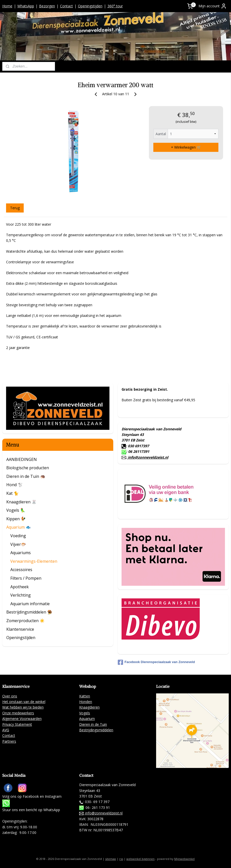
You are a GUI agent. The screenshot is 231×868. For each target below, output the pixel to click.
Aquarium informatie (30, 604)
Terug (15, 208)
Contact (66, 6)
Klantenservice (20, 629)
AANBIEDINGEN (22, 459)
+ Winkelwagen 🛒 (186, 147)
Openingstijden (90, 6)
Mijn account (213, 6)
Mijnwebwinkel (184, 859)
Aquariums (21, 553)
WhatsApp (26, 6)
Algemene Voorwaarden (22, 719)
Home (7, 6)
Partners (9, 741)
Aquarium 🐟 (19, 527)
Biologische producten (28, 468)
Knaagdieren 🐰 (21, 502)
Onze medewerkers (18, 713)
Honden (86, 702)
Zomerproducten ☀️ (25, 621)
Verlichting (21, 595)
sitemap (111, 859)
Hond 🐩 (15, 485)
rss (121, 859)
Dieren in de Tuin (93, 724)
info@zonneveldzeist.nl (148, 457)
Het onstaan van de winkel (24, 702)
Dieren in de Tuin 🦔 (26, 476)
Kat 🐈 (12, 493)
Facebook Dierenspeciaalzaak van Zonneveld (156, 662)
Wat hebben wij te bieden (23, 707)
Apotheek (20, 587)
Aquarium (87, 719)
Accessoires (21, 570)
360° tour (115, 6)
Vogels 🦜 (16, 510)
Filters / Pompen (26, 578)
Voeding (18, 536)
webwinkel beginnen (140, 859)
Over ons (10, 696)
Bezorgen (47, 6)
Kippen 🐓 (16, 519)
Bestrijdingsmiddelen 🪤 (29, 612)
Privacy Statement (17, 724)
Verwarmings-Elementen (34, 561)
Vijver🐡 (18, 544)
